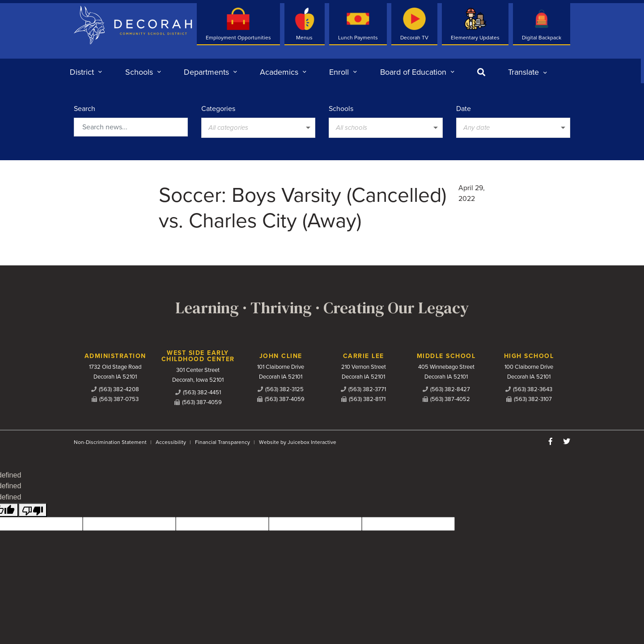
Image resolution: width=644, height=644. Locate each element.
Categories (218, 109)
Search (85, 109)
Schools (341, 109)
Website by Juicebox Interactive (298, 442)
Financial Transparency (222, 442)
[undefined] (33, 510)
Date (464, 109)
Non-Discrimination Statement (110, 442)
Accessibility (171, 442)
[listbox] (527, 72)
